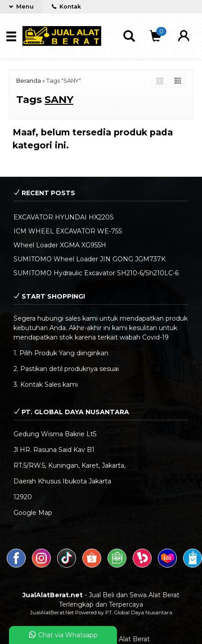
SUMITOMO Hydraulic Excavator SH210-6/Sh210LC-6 (96, 273)
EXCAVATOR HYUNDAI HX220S (64, 217)
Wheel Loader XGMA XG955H (60, 245)
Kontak (66, 7)
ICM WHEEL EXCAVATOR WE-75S (68, 231)
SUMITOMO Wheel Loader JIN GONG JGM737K (90, 259)
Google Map (33, 513)
